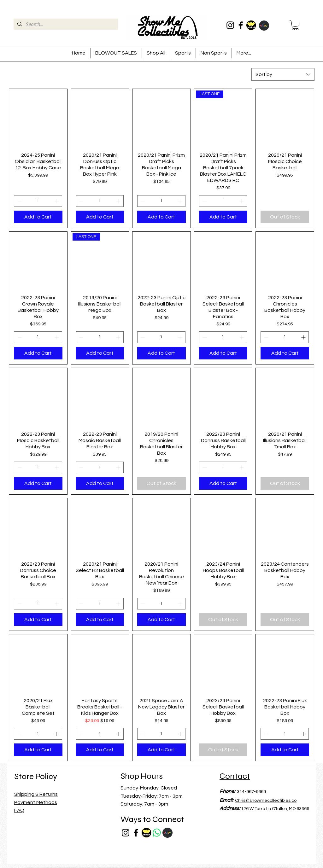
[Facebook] (241, 25)
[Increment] (57, 201)
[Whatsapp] (157, 833)
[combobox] (283, 74)
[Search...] (65, 25)
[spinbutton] (38, 201)
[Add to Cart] (38, 217)
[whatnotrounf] (251, 25)
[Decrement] (19, 201)
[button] (295, 25)
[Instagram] (230, 25)
